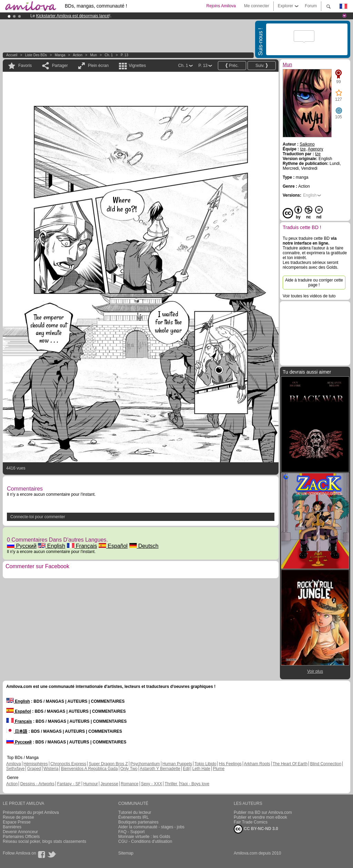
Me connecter (257, 6)
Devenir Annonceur (20, 832)
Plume (219, 769)
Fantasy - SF (69, 784)
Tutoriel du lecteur (135, 812)
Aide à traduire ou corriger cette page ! (314, 283)
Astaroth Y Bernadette (160, 769)
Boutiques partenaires (138, 822)
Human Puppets (177, 764)
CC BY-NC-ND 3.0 (256, 829)
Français (82, 546)
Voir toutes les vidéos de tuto (309, 296)
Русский (22, 546)
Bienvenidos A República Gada (89, 769)
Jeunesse (109, 784)
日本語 (17, 731)
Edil (186, 769)
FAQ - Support (132, 832)
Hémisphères (36, 764)
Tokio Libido (205, 764)
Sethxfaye (15, 769)
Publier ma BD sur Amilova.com (263, 812)
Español (113, 546)
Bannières (12, 827)
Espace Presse (17, 822)
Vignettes (137, 66)
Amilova (14, 764)
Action (78, 55)
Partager (60, 66)
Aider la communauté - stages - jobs (151, 827)
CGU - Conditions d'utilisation (145, 841)
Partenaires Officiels (21, 837)
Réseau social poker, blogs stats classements (44, 841)
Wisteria (51, 769)
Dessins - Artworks (37, 784)
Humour (90, 784)
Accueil (12, 55)
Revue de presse (18, 817)
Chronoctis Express (68, 764)
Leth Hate (201, 769)
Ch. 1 (109, 55)
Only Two (129, 769)
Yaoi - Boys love (194, 784)
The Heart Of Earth (290, 764)
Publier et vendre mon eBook (260, 817)
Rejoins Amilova (221, 6)
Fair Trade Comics (251, 822)
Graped (34, 769)
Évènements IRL (134, 817)
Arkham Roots (257, 764)
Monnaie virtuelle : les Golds (144, 837)
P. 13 (124, 55)
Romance (129, 784)
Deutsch (144, 546)
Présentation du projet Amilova (31, 812)
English (52, 546)
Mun (94, 55)
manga (60, 55)
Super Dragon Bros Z (108, 764)
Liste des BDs (36, 55)
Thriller (171, 784)
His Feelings (230, 764)
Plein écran (98, 66)
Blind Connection (326, 764)
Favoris (25, 66)
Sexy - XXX (152, 784)
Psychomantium (145, 764)
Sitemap (126, 853)
